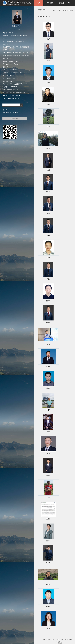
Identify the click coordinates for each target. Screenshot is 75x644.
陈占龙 (48, 563)
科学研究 (50, 3)
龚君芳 (48, 519)
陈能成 (48, 606)
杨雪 (48, 126)
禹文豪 (48, 83)
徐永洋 (48, 192)
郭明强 (48, 475)
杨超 (48, 170)
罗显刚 (48, 366)
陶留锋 (48, 323)
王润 (48, 257)
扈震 (48, 432)
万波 (48, 279)
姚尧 (48, 104)
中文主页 (62, 10)
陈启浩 (48, 585)
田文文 (48, 301)
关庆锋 (48, 497)
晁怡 (48, 628)
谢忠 (48, 214)
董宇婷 (48, 541)
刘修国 (48, 388)
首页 (39, 3)
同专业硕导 (15, 118)
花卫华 (48, 454)
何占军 (48, 39)
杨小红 (48, 148)
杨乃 (48, 344)
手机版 (60, 643)
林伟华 (48, 410)
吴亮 (48, 235)
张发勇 (48, 61)
